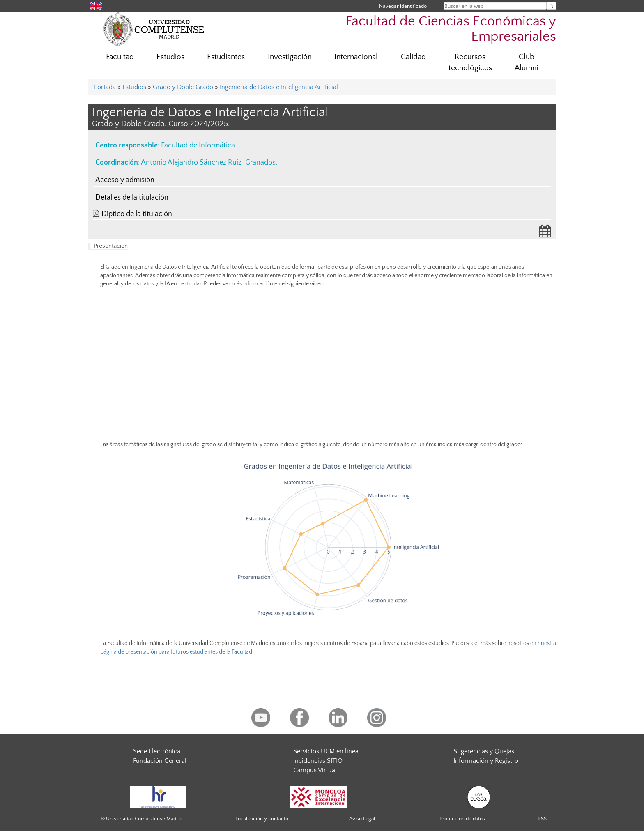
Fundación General (160, 761)
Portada (105, 87)
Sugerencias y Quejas (484, 751)
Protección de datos (462, 819)
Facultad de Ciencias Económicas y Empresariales (451, 29)
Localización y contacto (262, 819)
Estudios (170, 57)
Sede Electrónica (157, 751)
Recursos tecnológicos (470, 62)
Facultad (120, 57)
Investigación (290, 57)
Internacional (356, 57)
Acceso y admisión (125, 180)
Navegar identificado (403, 6)
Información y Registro (486, 761)
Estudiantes (226, 57)
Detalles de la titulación (132, 198)
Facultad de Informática (198, 145)
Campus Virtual (315, 770)
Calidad (413, 57)
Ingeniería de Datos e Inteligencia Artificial (279, 87)
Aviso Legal (362, 819)
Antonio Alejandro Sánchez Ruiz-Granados (208, 163)
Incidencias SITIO (318, 761)
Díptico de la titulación (137, 214)
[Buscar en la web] (551, 6)
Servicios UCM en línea (326, 751)
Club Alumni (526, 62)
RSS (542, 819)
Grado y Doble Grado (183, 87)
